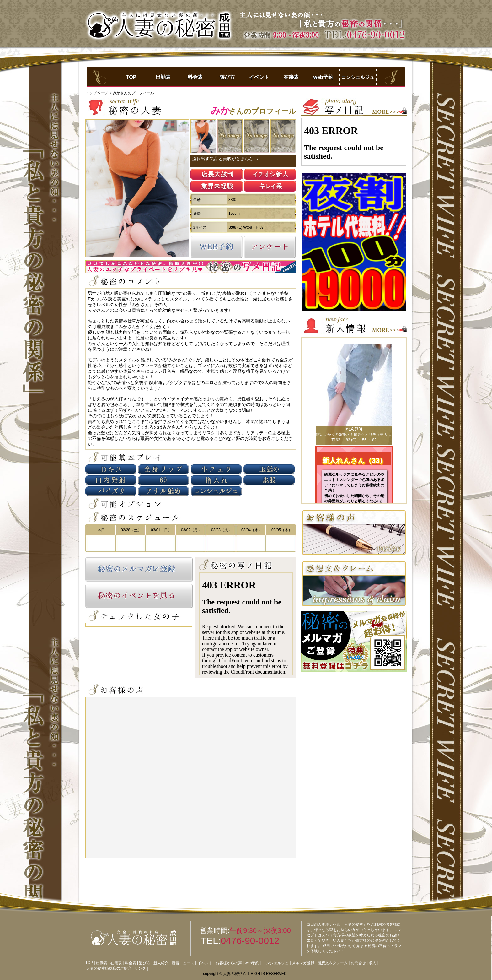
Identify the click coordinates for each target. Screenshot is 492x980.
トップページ (97, 93)
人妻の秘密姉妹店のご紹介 (109, 968)
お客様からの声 (229, 963)
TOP (131, 77)
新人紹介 (161, 963)
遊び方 (227, 77)
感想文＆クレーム (333, 963)
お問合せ (358, 963)
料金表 (195, 77)
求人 (372, 963)
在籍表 (291, 77)
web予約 (323, 77)
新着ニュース (183, 963)
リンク (140, 968)
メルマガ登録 (303, 963)
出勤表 (163, 77)
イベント (259, 77)
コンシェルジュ (358, 77)
